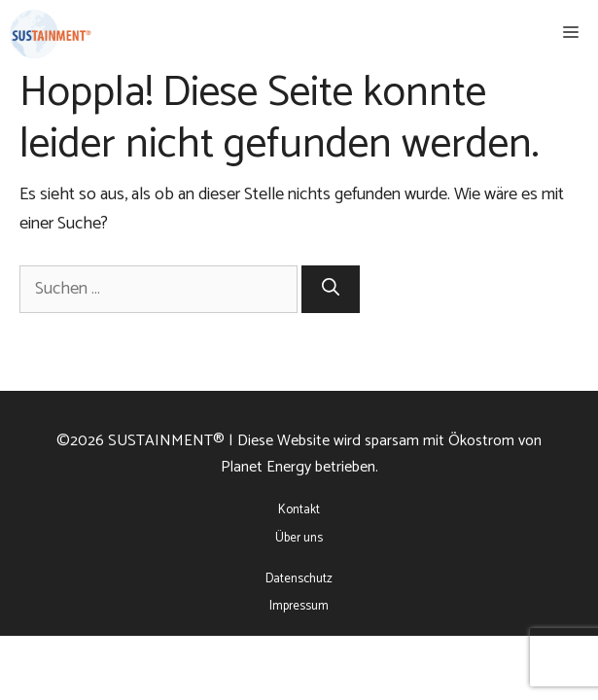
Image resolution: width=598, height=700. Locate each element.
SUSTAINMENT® (166, 441)
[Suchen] (331, 289)
